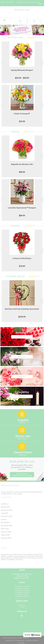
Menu (4, 23)
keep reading (18, 494)
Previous (3, 62)
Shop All (31, 38)
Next (41, 62)
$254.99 (22, 317)
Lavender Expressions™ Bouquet (22, 208)
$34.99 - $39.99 (22, 78)
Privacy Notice (20, 640)
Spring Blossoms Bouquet (22, 70)
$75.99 (22, 266)
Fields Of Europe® (22, 114)
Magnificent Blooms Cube (22, 164)
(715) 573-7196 (9, 2)
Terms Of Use (10, 640)
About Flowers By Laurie (10, 485)
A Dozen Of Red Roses (22, 258)
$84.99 (22, 216)
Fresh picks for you (22, 465)
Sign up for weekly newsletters (22, 475)
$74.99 (22, 121)
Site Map (22, 643)
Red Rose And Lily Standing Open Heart (22, 309)
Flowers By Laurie (22, 10)
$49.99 (22, 172)
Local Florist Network (32, 640)
